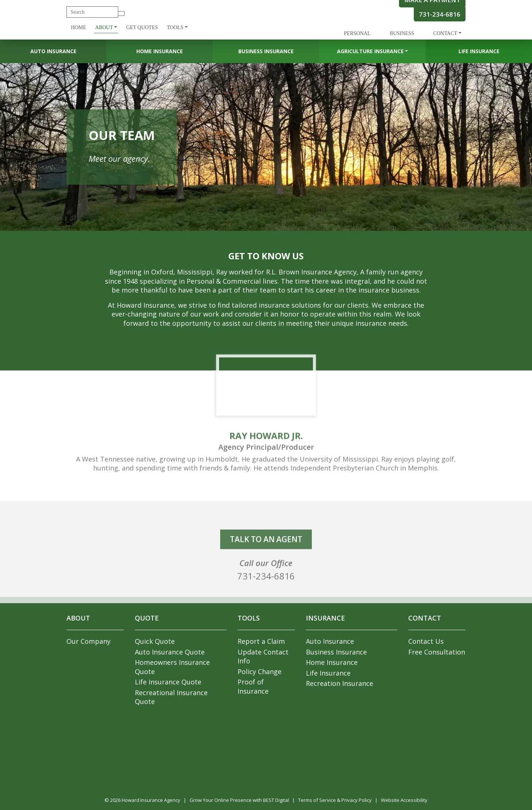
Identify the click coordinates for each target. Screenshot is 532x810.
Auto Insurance (53, 51)
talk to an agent (266, 551)
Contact (445, 33)
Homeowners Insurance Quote (172, 667)
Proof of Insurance (253, 686)
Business (402, 33)
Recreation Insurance (340, 683)
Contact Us (426, 641)
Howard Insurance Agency (151, 800)
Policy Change (260, 671)
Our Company (88, 641)
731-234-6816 (440, 14)
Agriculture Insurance (370, 51)
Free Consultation (437, 652)
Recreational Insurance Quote (171, 697)
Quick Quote (155, 641)
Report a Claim (261, 641)
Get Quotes (142, 28)
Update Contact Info (263, 657)
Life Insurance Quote (168, 682)
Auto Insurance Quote (170, 652)
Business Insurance (266, 51)
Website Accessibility (404, 800)
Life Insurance (479, 51)
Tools (175, 28)
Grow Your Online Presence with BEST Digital (239, 800)
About (104, 28)
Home (79, 28)
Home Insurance (160, 51)
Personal (357, 33)
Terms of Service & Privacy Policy (335, 800)
